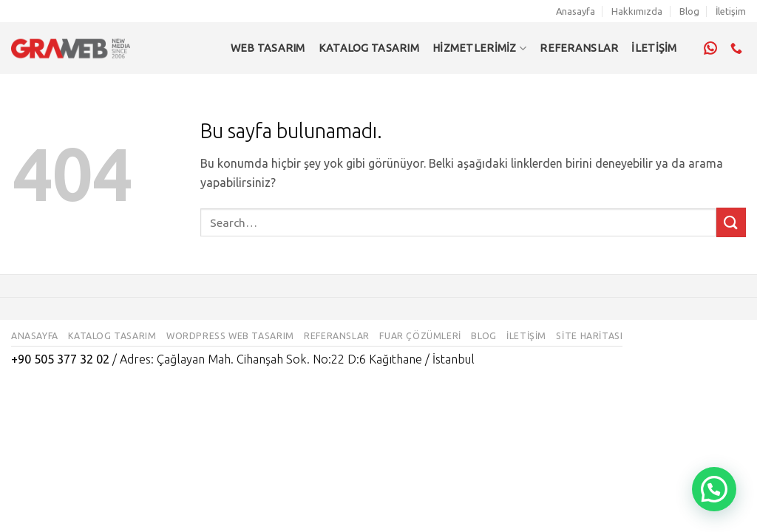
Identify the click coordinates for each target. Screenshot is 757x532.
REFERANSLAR (579, 48)
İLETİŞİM (654, 48)
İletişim (731, 11)
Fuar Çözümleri (420, 336)
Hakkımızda (637, 11)
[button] (714, 489)
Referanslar (337, 336)
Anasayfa (576, 11)
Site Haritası (589, 336)
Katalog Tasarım (369, 48)
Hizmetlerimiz (479, 48)
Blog (689, 11)
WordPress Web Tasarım (230, 336)
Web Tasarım (268, 48)
